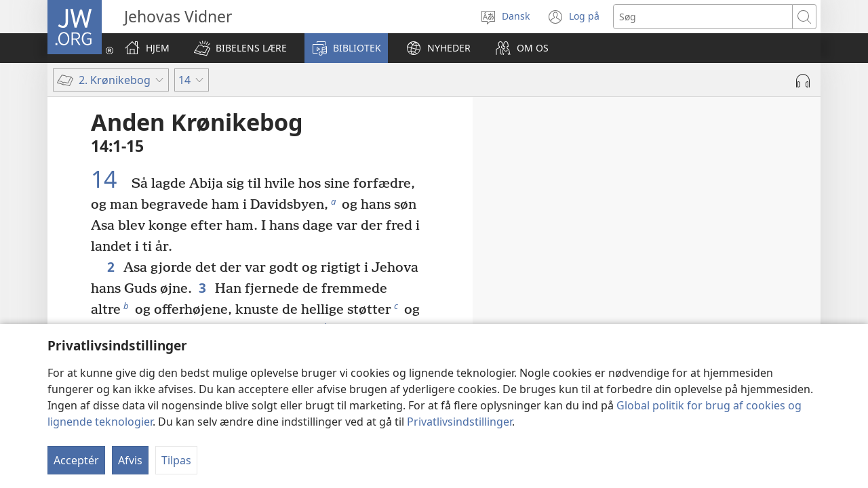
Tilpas (176, 460)
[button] (240, 48)
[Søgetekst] (703, 17)
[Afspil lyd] (803, 81)
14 (110, 179)
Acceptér (76, 460)
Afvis (130, 460)
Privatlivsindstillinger (459, 422)
